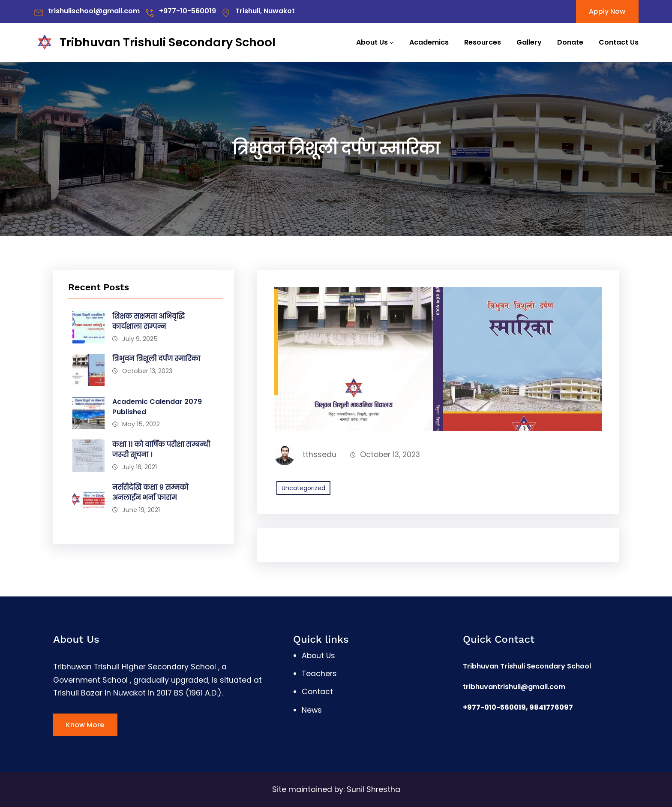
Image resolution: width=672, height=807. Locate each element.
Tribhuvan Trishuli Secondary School (168, 42)
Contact (317, 692)
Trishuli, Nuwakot (265, 11)
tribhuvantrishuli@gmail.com (514, 687)
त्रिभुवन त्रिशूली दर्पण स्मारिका (156, 359)
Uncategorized (303, 488)
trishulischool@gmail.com (94, 11)
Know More (85, 725)
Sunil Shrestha (373, 789)
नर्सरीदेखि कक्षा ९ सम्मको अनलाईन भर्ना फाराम (150, 492)
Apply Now (607, 11)
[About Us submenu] (392, 42)
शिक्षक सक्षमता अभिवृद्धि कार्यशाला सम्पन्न (148, 321)
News (312, 710)
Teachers (319, 674)
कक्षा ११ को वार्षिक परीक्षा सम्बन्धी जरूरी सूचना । (161, 450)
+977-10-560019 (187, 11)
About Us (372, 42)
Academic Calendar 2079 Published (157, 407)
